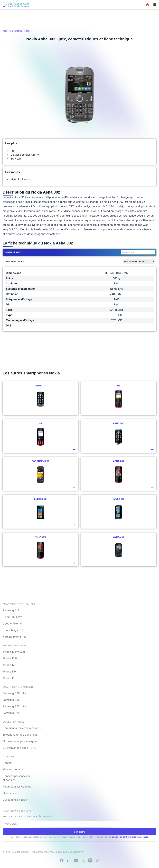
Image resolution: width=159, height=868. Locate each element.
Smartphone (18, 31)
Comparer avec (12, 252)
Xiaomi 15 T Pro (12, 617)
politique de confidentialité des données (130, 837)
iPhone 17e (9, 671)
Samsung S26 (11, 700)
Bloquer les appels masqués (20, 741)
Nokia (29, 31)
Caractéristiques (14, 261)
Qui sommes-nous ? (15, 800)
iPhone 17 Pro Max (14, 652)
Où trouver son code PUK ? (19, 748)
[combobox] (137, 252)
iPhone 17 (9, 665)
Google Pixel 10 (12, 624)
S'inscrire (80, 832)
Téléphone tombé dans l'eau (20, 735)
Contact (7, 763)
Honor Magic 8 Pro (14, 630)
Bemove (79, 852)
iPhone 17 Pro (11, 658)
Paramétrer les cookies (17, 787)
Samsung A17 (11, 610)
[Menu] (155, 5)
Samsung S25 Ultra (14, 706)
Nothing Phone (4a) (15, 637)
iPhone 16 (9, 678)
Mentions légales (13, 769)
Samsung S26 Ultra (14, 693)
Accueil (6, 31)
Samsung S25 (11, 713)
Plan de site (10, 793)
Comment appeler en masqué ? (22, 728)
